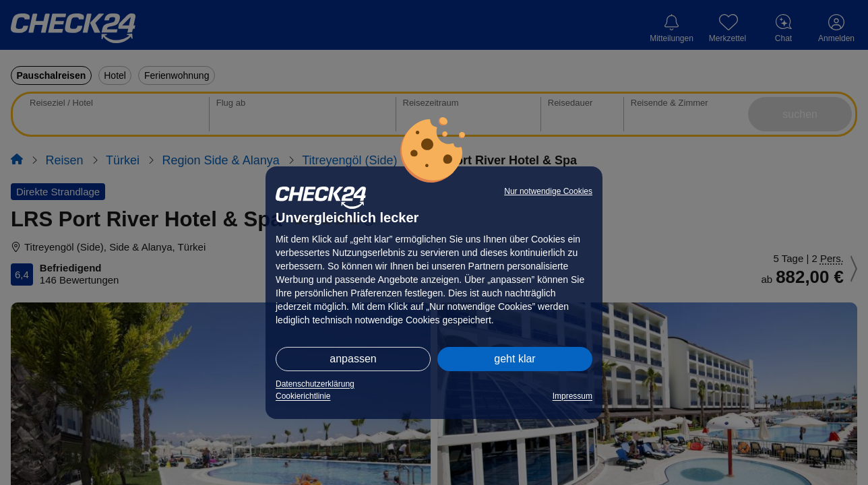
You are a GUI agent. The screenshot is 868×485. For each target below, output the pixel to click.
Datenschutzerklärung (315, 384)
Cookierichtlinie (303, 396)
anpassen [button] (353, 359)
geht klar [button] (515, 359)
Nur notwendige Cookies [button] (548, 191)
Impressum (572, 396)
